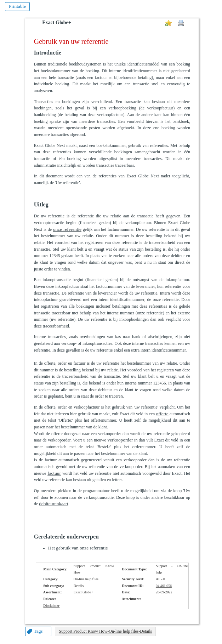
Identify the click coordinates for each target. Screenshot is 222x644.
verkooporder (120, 440)
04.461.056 (164, 586)
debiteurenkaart (54, 504)
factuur (54, 473)
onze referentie (67, 229)
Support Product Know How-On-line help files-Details (105, 631)
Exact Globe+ (56, 22)
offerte (162, 414)
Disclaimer (51, 606)
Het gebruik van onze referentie (78, 548)
